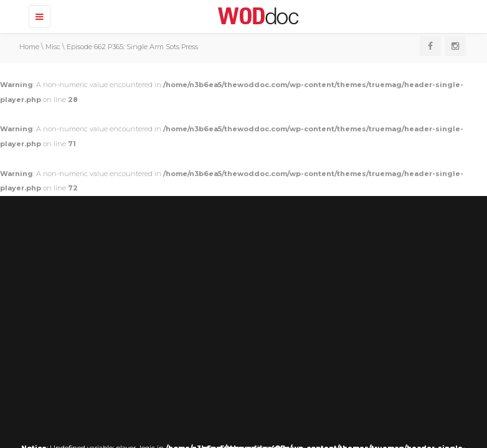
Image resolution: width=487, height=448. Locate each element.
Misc (53, 47)
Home (29, 47)
